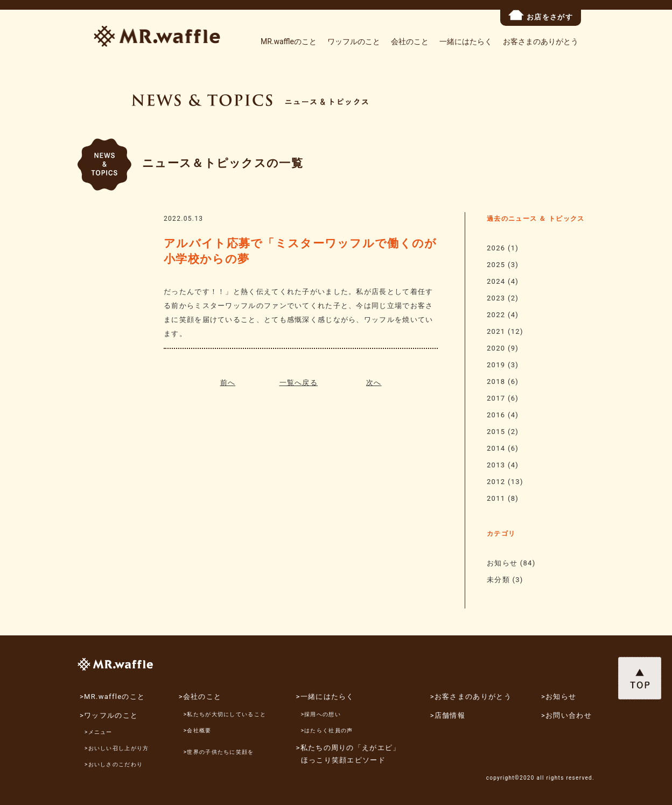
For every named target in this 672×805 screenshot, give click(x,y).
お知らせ (502, 563)
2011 (496, 498)
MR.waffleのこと (289, 41)
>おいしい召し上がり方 (117, 748)
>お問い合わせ (566, 715)
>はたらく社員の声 (327, 730)
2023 (496, 298)
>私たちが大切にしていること (225, 714)
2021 (496, 331)
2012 (496, 482)
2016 (496, 415)
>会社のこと (200, 696)
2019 (496, 365)
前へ (228, 383)
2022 (496, 315)
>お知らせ (559, 696)
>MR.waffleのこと (112, 696)
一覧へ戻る (299, 383)
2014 (496, 448)
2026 (496, 248)
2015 (496, 432)
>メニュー (99, 732)
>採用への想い (321, 714)
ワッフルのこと (354, 41)
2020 (496, 348)
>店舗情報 (448, 715)
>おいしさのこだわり (114, 764)
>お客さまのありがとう (471, 696)
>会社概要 (198, 730)
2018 (496, 381)
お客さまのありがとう (541, 41)
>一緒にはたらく (325, 696)
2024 (496, 281)
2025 (496, 265)
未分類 (498, 580)
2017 (496, 398)
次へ (374, 383)
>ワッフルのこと (109, 715)
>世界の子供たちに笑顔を (219, 752)
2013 (496, 465)
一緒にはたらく (466, 41)
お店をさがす (541, 15)
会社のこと (410, 41)
